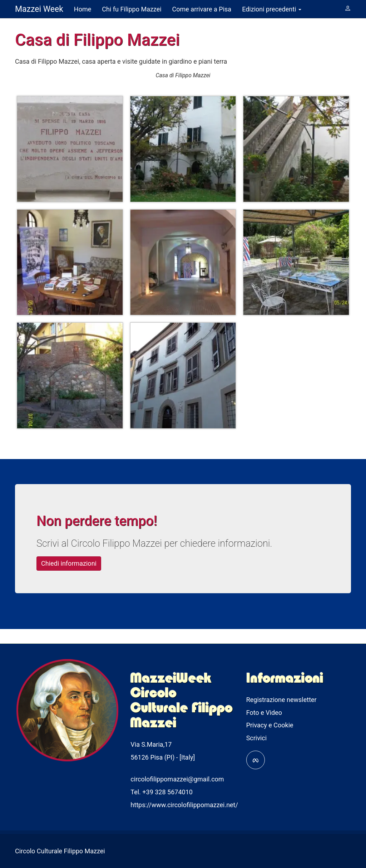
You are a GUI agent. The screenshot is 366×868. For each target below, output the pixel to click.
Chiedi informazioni (79, 562)
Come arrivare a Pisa (202, 9)
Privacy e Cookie (270, 725)
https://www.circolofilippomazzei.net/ (184, 805)
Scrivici (256, 738)
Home (83, 9)
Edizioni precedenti (272, 9)
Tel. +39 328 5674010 (162, 792)
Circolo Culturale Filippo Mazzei (60, 851)
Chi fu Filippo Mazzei (132, 9)
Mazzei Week (39, 9)
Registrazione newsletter (281, 700)
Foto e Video (264, 713)
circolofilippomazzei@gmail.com (177, 779)
